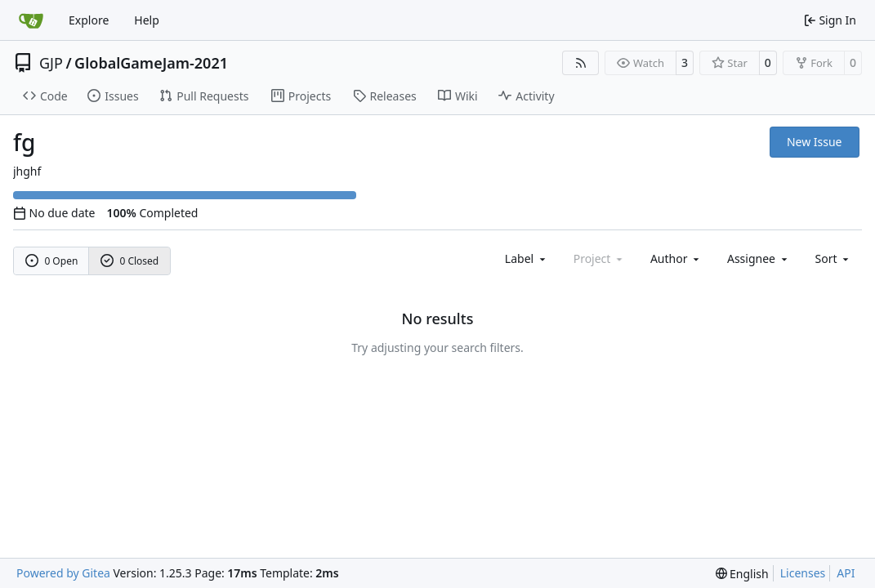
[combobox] (527, 258)
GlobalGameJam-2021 (151, 63)
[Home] (31, 20)
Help (147, 20)
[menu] (834, 258)
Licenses (803, 573)
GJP (51, 63)
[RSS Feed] (581, 63)
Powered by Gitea (63, 573)
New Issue (815, 142)
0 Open (52, 261)
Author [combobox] (676, 258)
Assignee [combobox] (759, 258)
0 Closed (130, 261)
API (846, 573)
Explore (89, 20)
